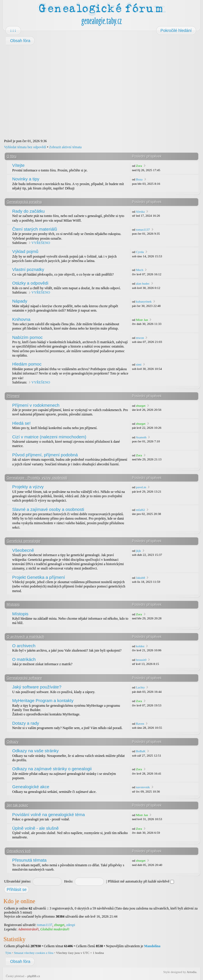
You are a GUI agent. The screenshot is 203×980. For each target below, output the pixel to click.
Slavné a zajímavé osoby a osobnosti (48, 509)
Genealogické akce (31, 787)
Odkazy (13, 742)
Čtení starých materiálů (35, 229)
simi (139, 364)
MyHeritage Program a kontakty (43, 700)
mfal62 (140, 510)
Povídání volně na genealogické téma (48, 814)
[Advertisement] (101, 92)
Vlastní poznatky (28, 269)
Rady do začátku (28, 211)
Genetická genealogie (24, 541)
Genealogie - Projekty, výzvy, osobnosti (37, 478)
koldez (140, 646)
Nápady (20, 301)
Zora (139, 166)
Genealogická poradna (24, 202)
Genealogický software (24, 678)
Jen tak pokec (17, 805)
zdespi (71, 925)
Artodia (192, 972)
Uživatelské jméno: (18, 881)
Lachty (140, 687)
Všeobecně (23, 550)
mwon (140, 338)
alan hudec (143, 283)
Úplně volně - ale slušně (35, 828)
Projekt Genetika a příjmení (39, 577)
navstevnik (143, 787)
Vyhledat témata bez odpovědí (25, 147)
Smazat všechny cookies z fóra (34, 953)
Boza (139, 179)
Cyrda (140, 252)
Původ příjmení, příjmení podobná (45, 455)
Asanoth (141, 437)
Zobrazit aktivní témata (65, 147)
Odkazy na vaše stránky (35, 751)
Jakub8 (140, 578)
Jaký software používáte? (37, 687)
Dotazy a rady (26, 723)
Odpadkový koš (19, 851)
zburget (141, 406)
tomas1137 (143, 229)
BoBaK (141, 751)
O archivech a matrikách (25, 637)
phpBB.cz (34, 976)
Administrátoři (28, 929)
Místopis (13, 605)
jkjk (138, 551)
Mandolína (152, 946)
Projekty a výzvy (28, 487)
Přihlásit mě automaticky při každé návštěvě (141, 881)
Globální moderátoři (55, 929)
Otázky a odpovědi (30, 283)
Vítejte (18, 165)
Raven (140, 724)
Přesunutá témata (29, 860)
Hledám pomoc (27, 364)
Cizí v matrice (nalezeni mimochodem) (49, 437)
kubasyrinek (144, 301)
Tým (8, 953)
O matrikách (24, 659)
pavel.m (141, 487)
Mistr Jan (142, 320)
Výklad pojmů (25, 251)
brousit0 (141, 660)
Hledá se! (21, 423)
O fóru (11, 156)
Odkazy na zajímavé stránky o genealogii (52, 769)
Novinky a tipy (26, 179)
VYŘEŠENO (41, 243)
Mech (140, 270)
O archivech (24, 646)
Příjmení (13, 396)
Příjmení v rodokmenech (36, 405)
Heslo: (69, 881)
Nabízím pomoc (27, 337)
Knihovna (21, 319)
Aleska (140, 211)
